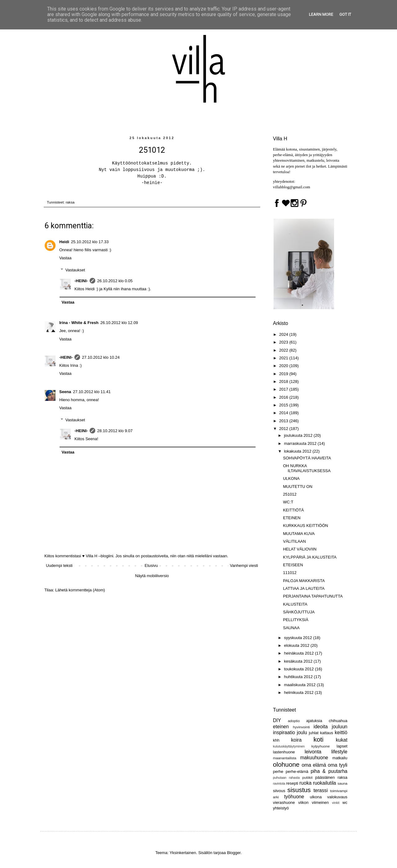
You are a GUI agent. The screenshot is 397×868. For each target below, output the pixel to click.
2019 (284, 374)
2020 (284, 366)
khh (276, 740)
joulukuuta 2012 (299, 435)
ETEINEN (292, 518)
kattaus (327, 733)
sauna (342, 783)
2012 (284, 429)
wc (345, 802)
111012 (290, 573)
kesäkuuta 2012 (299, 661)
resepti (292, 783)
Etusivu (151, 566)
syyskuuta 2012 (299, 638)
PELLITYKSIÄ (296, 620)
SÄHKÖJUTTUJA (299, 612)
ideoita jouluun (330, 727)
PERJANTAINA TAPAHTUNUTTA (313, 596)
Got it (345, 14)
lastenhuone (284, 752)
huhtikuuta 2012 (299, 677)
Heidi (64, 242)
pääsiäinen (325, 777)
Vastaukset (75, 270)
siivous (279, 791)
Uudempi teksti (59, 566)
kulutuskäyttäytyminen (289, 746)
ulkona (316, 797)
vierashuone (284, 802)
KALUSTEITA (295, 604)
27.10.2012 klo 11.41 (92, 392)
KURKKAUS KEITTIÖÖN (305, 526)
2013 (284, 421)
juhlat (314, 733)
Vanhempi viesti (244, 566)
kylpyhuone (321, 746)
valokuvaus (337, 797)
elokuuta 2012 (297, 645)
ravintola (279, 784)
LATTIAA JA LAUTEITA (304, 588)
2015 (284, 405)
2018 (284, 381)
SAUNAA (291, 628)
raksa (70, 202)
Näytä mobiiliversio (152, 576)
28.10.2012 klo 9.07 (115, 431)
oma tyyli (338, 765)
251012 (290, 494)
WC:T (288, 502)
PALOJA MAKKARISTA (304, 581)
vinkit (336, 803)
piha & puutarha (329, 771)
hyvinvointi (301, 727)
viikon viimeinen (313, 802)
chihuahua (338, 721)
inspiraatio (284, 732)
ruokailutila (325, 783)
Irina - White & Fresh (79, 323)
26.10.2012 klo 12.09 (119, 323)
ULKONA (291, 478)
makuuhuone (314, 758)
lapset (342, 746)
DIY (277, 720)
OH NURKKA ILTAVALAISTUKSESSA (307, 468)
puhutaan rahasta (286, 778)
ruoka (305, 783)
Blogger (234, 853)
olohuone (286, 764)
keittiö (341, 732)
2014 (284, 413)
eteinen (281, 727)
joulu (302, 732)
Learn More (321, 14)
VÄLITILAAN (294, 541)
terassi (321, 790)
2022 (284, 350)
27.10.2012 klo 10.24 (101, 357)
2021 (284, 358)
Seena (65, 392)
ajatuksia (314, 721)
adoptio (294, 721)
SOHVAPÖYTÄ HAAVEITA (307, 458)
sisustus (299, 790)
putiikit (308, 777)
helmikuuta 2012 (299, 693)
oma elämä (314, 765)
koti (319, 739)
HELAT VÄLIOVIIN (300, 549)
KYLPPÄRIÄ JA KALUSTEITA (310, 557)
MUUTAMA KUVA (299, 534)
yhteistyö (281, 808)
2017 (284, 389)
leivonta (313, 752)
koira (297, 740)
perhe (278, 772)
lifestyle (339, 752)
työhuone (294, 797)
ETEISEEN (293, 565)
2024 (284, 334)
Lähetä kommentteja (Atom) (80, 590)
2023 (284, 342)
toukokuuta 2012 (300, 669)
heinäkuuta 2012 (300, 653)
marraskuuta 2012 (301, 443)
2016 (284, 397)
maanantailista (285, 758)
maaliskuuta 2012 (301, 685)
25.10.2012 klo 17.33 (90, 242)
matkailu (340, 758)
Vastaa (65, 258)
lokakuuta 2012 (298, 451)
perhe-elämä (297, 772)
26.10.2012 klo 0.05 (115, 281)
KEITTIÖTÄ (293, 510)
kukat (342, 740)
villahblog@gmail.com (292, 187)
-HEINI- (81, 281)
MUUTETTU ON (298, 487)
